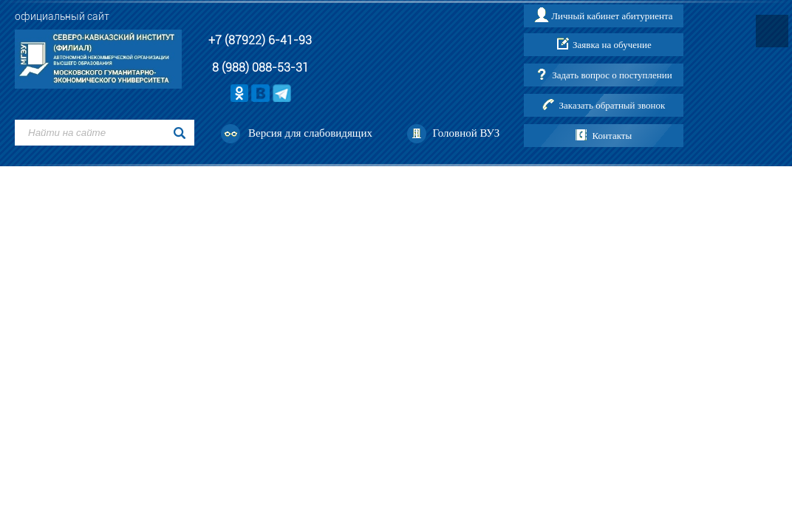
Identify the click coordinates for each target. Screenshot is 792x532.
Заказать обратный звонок (612, 105)
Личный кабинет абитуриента (612, 16)
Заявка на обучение (612, 45)
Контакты (612, 136)
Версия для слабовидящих (310, 133)
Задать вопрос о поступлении (612, 75)
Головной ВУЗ (466, 133)
